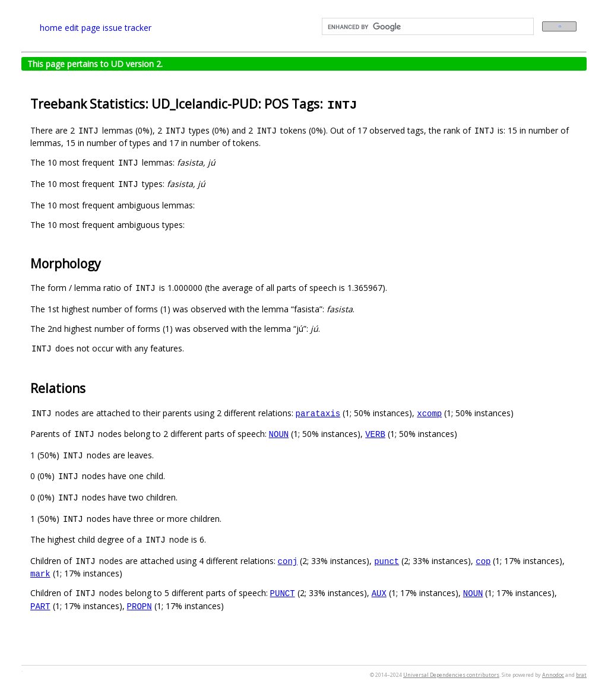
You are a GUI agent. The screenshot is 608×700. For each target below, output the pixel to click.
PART (40, 606)
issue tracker (127, 28)
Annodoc (553, 675)
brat (581, 675)
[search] (427, 27)
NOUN (279, 434)
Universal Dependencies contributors (451, 675)
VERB (375, 434)
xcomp (429, 413)
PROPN (140, 606)
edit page (83, 28)
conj (288, 561)
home (51, 28)
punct (387, 561)
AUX (379, 593)
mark (40, 573)
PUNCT (283, 593)
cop (483, 561)
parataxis (318, 413)
